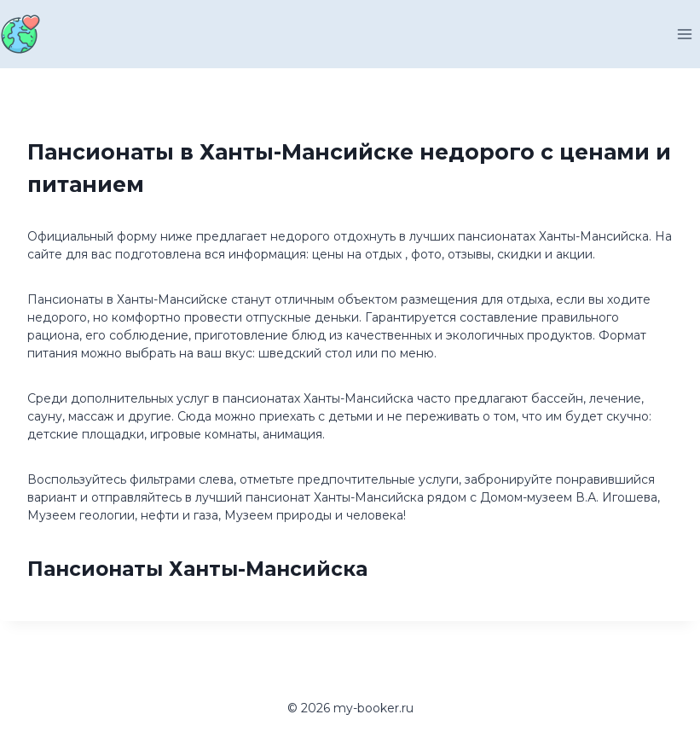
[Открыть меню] (684, 34)
